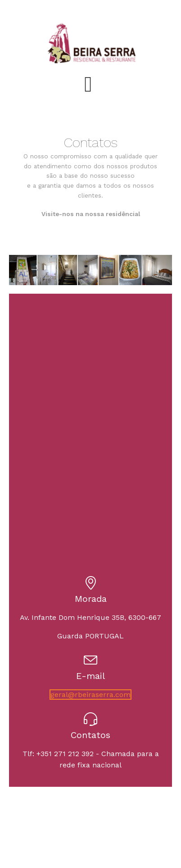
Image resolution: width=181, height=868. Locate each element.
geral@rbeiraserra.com (90, 695)
